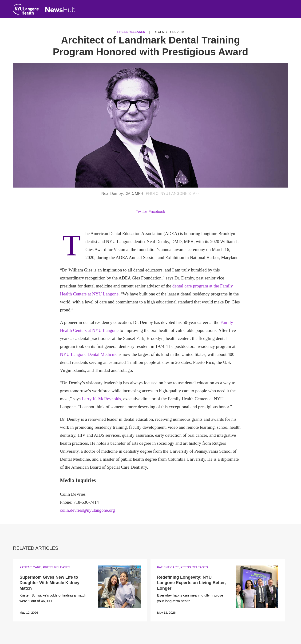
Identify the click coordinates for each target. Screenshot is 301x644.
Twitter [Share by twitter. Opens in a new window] (141, 212)
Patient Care (30, 567)
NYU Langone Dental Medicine (89, 354)
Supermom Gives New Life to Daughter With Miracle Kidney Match (50, 583)
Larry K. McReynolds (101, 399)
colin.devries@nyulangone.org (87, 510)
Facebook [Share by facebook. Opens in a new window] (157, 212)
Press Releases (131, 32)
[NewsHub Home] (60, 10)
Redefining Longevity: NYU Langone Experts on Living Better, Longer (191, 583)
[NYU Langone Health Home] (26, 10)
